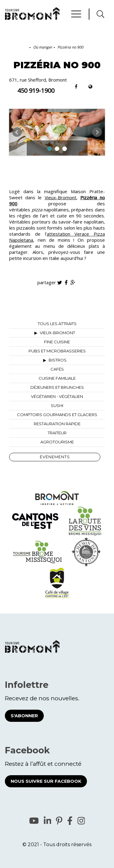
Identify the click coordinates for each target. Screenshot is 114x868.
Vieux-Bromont (60, 197)
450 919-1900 (36, 91)
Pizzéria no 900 (70, 47)
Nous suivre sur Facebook (46, 781)
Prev (17, 132)
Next (97, 132)
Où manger (43, 47)
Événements (55, 457)
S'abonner (24, 716)
